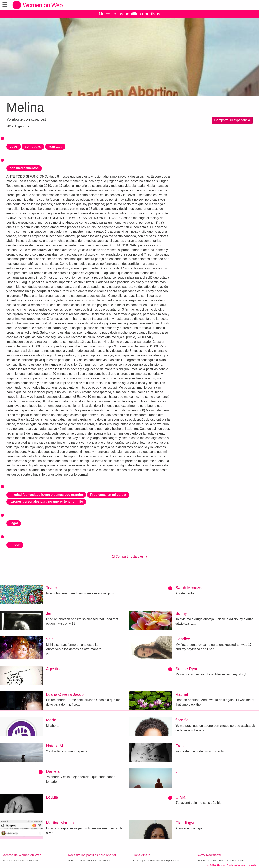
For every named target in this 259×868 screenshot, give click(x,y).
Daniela (53, 771)
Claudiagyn (185, 823)
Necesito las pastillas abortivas (129, 14)
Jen (49, 613)
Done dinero (141, 855)
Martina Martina (60, 823)
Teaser (52, 588)
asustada (55, 146)
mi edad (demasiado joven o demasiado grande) (46, 495)
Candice (183, 639)
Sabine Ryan (187, 669)
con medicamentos (24, 168)
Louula (52, 797)
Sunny (181, 613)
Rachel (182, 694)
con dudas (33, 146)
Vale (50, 639)
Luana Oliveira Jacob (65, 694)
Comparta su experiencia (232, 120)
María (51, 720)
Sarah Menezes (189, 588)
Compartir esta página (129, 556)
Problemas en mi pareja (108, 495)
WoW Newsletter (209, 855)
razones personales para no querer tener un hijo (46, 501)
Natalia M (54, 746)
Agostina (54, 669)
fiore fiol (182, 720)
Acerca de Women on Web (22, 855)
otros (14, 146)
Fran (180, 746)
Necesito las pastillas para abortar (92, 855)
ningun (15, 545)
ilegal (14, 523)
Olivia (180, 797)
